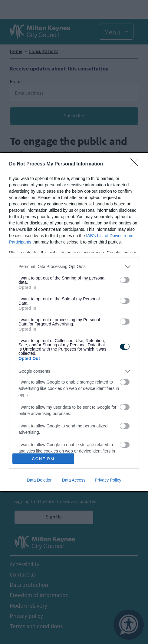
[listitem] (74, 267)
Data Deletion (40, 480)
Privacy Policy (108, 480)
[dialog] (74, 322)
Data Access (74, 480)
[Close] (136, 164)
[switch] (125, 280)
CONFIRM (43, 459)
